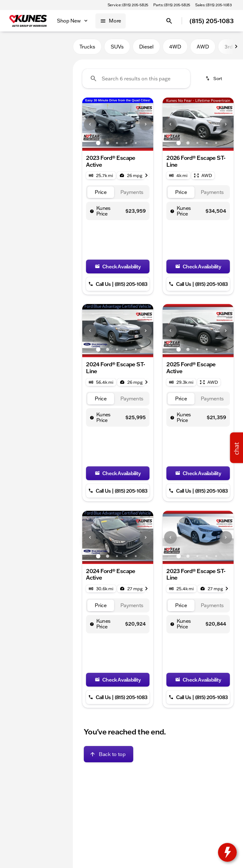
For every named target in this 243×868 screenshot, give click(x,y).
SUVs (117, 47)
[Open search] (169, 21)
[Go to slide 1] (98, 143)
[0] (20, 149)
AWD (203, 47)
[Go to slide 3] (117, 143)
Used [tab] (58, 46)
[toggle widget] (227, 852)
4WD (175, 47)
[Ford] (14, 77)
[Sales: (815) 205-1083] (213, 5)
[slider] (12, 117)
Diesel (146, 47)
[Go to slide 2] (108, 143)
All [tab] (37, 46)
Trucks (87, 47)
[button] (88, 124)
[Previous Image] (90, 124)
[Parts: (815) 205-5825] (172, 5)
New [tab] (15, 46)
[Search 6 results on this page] (136, 79)
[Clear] (48, 192)
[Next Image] (146, 124)
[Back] (53, 65)
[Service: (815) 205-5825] (128, 5)
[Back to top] (108, 754)
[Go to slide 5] (136, 143)
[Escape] (36, 77)
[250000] (49, 149)
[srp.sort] (214, 79)
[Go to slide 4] (126, 143)
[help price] (92, 211)
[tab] (101, 192)
